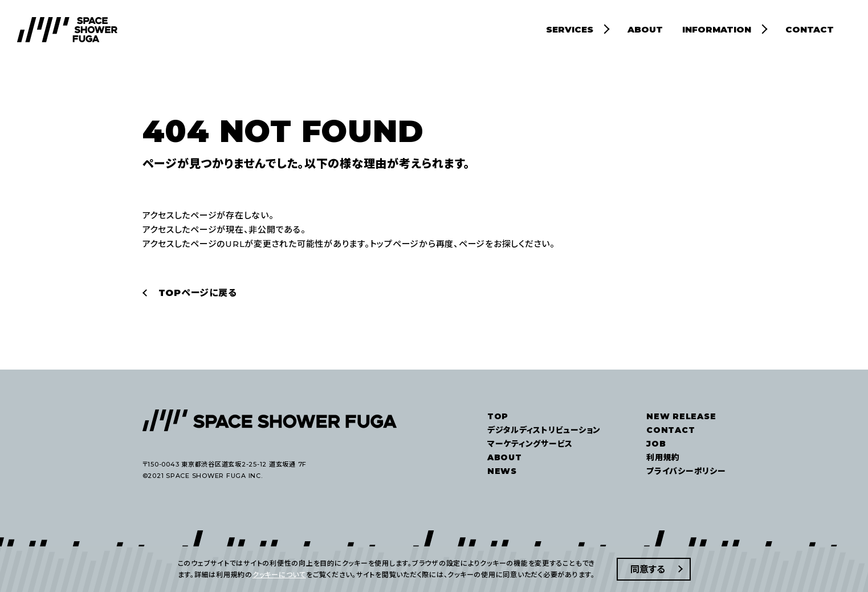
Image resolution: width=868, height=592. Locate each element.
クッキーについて (279, 575)
